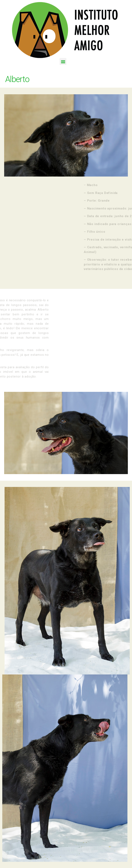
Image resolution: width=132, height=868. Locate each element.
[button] (63, 61)
